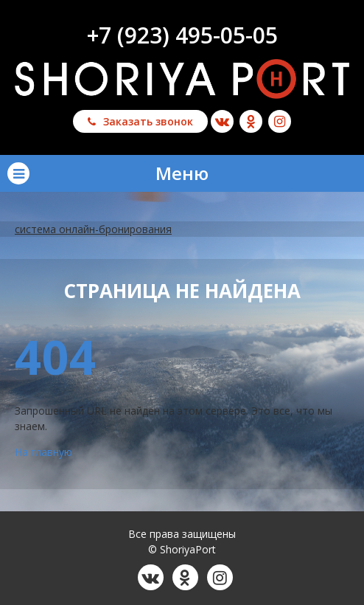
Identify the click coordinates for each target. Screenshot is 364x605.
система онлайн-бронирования (93, 229)
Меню (108, 173)
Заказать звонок (140, 121)
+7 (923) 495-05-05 (182, 35)
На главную (43, 452)
